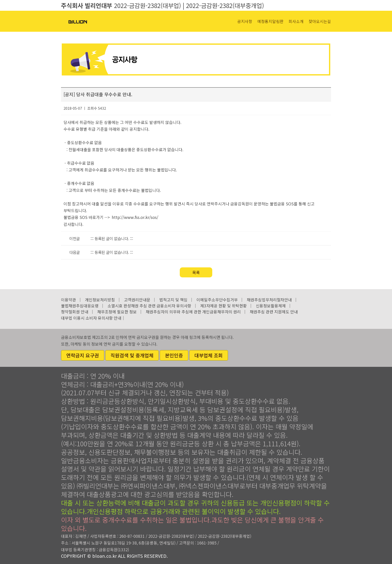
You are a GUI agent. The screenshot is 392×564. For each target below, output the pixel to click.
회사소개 (296, 21)
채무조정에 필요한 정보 (117, 312)
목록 (196, 272)
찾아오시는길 (320, 21)
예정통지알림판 (270, 21)
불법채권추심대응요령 (80, 306)
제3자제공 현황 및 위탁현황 (223, 306)
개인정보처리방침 (100, 300)
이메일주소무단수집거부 (217, 300)
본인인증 (174, 355)
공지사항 (245, 21)
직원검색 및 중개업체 (132, 355)
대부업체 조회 (209, 355)
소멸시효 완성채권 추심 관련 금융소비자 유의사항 (149, 306)
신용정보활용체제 (271, 306)
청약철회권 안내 (75, 312)
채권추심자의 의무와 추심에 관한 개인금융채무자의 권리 (193, 312)
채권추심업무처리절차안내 (269, 300)
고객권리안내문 (137, 300)
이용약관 (68, 300)
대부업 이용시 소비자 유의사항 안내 (91, 318)
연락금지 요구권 (83, 355)
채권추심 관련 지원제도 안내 (274, 312)
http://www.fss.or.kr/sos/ (135, 217)
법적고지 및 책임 (173, 300)
